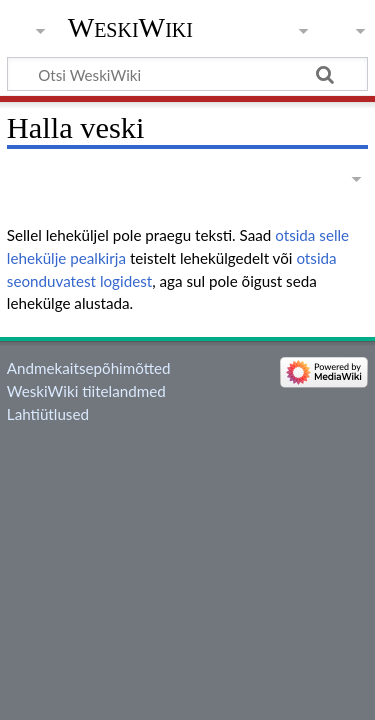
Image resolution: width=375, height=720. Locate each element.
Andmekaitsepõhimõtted (89, 368)
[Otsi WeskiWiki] (187, 74)
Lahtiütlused (48, 414)
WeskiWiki (130, 27)
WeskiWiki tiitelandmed (86, 391)
